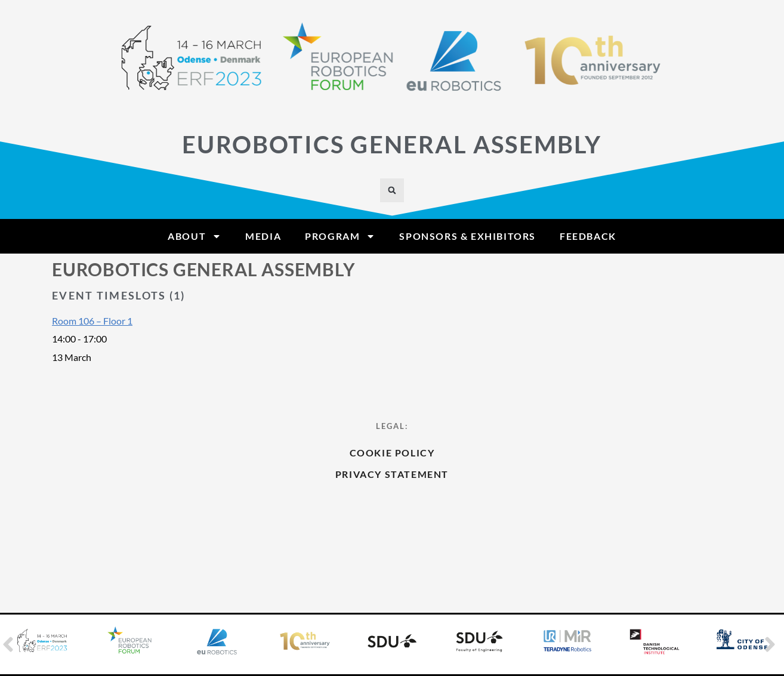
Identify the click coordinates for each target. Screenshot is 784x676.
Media (263, 236)
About (195, 236)
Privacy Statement (392, 512)
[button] (392, 190)
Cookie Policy (392, 491)
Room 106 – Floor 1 (92, 321)
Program (340, 236)
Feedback (588, 236)
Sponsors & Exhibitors (467, 236)
